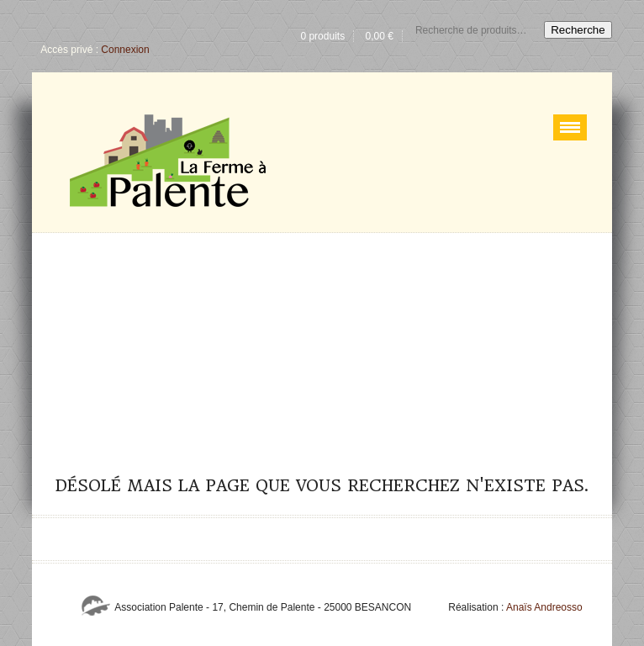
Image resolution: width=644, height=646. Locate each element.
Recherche (578, 30)
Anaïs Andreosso (544, 607)
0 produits (322, 36)
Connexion (125, 50)
